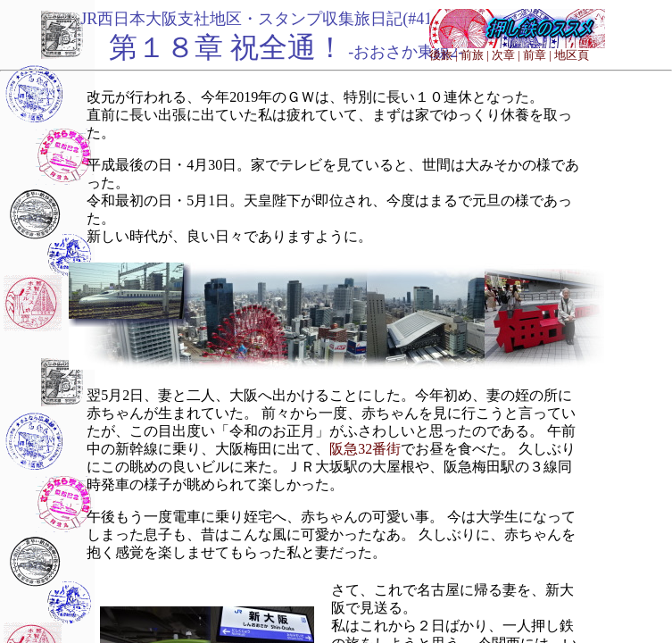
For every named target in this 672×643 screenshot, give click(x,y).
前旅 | (475, 55)
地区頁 (572, 55)
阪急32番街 (365, 449)
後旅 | (444, 55)
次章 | (506, 55)
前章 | (537, 55)
